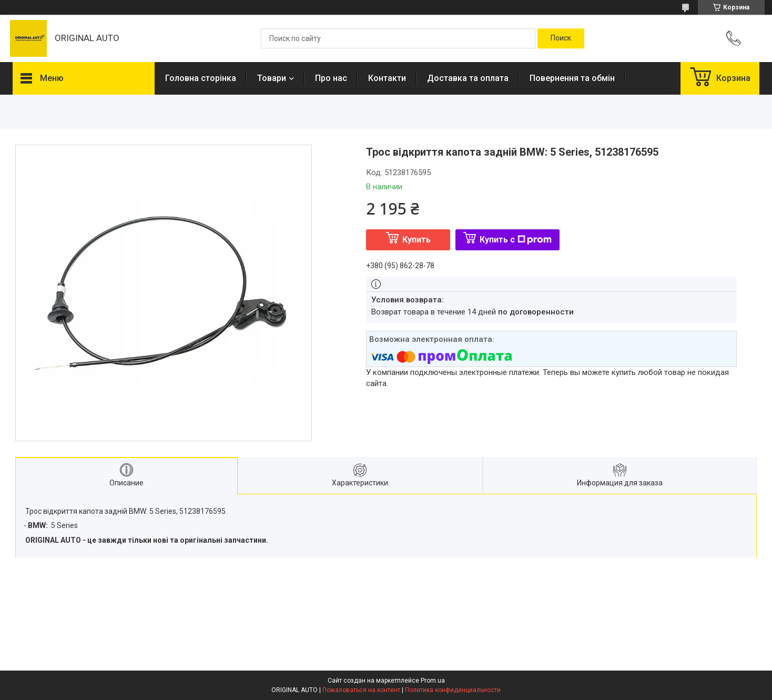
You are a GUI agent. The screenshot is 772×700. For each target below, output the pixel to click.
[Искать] (561, 38)
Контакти (387, 78)
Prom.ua (433, 681)
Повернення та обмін (572, 78)
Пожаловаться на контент (361, 690)
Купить (417, 240)
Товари (272, 78)
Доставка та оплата (468, 78)
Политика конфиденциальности (453, 690)
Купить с (516, 240)
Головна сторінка (201, 78)
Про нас (331, 78)
